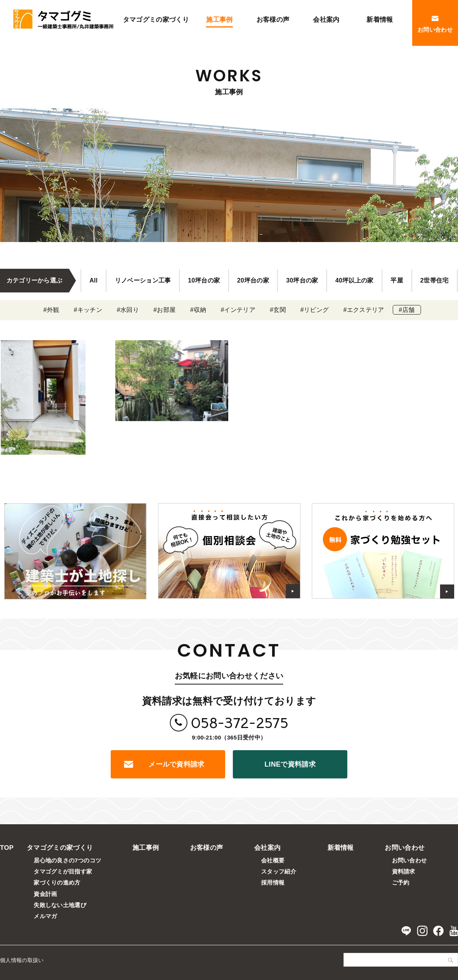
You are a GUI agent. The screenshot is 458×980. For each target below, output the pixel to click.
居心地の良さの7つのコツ (67, 860)
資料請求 (404, 871)
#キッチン (88, 310)
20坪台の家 (253, 280)
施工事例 (146, 848)
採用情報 (273, 882)
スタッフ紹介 (279, 871)
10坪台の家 (204, 280)
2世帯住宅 (435, 280)
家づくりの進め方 (57, 882)
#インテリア (238, 310)
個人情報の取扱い (22, 960)
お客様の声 (207, 848)
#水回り (128, 310)
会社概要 (273, 860)
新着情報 (341, 848)
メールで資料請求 (177, 764)
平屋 (397, 280)
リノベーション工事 (143, 280)
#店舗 (407, 310)
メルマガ (45, 916)
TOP (7, 848)
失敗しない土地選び (60, 905)
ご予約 (401, 882)
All (93, 280)
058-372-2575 (239, 723)
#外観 (51, 310)
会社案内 (267, 848)
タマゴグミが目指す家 (63, 871)
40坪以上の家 (355, 280)
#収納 (198, 310)
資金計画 (45, 894)
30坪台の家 (302, 280)
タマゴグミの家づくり (60, 848)
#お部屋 (164, 310)
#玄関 (278, 310)
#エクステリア (364, 310)
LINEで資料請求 (290, 764)
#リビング (315, 310)
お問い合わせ (405, 848)
